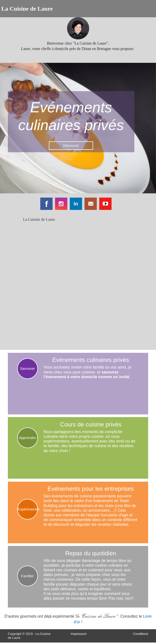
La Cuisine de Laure (39, 219)
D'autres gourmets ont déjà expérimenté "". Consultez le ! (78, 618)
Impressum (79, 634)
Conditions (141, 634)
